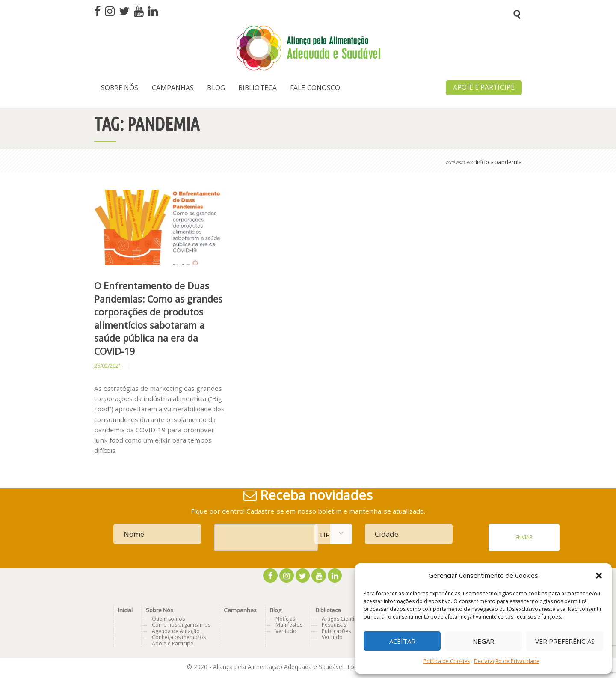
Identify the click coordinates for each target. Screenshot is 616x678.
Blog (276, 610)
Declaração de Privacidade (507, 661)
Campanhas (240, 610)
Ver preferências (565, 641)
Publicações (336, 631)
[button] (599, 576)
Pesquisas (334, 625)
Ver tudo (286, 631)
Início (482, 162)
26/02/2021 (108, 366)
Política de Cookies (447, 661)
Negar (483, 641)
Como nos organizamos (181, 625)
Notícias (285, 619)
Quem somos (168, 619)
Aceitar (402, 641)
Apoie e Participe (173, 644)
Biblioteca (328, 610)
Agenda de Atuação (176, 631)
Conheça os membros (179, 637)
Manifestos (289, 625)
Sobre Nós (160, 610)
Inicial (125, 610)
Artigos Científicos (344, 619)
